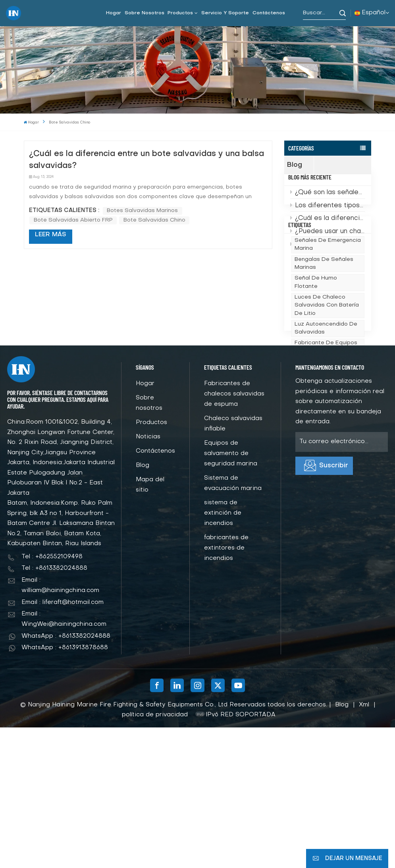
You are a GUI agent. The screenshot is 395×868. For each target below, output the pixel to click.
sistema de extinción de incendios (223, 654)
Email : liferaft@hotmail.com (63, 743)
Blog (300, 165)
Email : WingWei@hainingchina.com (64, 760)
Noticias (148, 578)
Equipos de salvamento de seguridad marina (231, 594)
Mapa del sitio (150, 626)
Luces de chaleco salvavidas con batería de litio (327, 368)
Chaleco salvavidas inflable (233, 565)
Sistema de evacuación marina (233, 624)
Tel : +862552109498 (52, 697)
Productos (180, 13)
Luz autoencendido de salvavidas (326, 391)
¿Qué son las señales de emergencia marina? (328, 206)
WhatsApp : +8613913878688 (65, 789)
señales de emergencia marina (328, 308)
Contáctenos (269, 13)
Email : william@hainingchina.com (60, 726)
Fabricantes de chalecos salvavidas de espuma (234, 535)
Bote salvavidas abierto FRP (73, 220)
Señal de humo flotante (316, 345)
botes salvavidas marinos (142, 211)
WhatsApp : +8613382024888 (66, 777)
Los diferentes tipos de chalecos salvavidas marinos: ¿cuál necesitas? (328, 218)
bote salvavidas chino (154, 220)
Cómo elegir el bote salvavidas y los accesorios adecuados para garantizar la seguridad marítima (328, 257)
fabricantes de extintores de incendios (226, 689)
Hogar (114, 13)
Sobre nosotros (145, 13)
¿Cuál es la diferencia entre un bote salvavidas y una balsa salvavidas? (328, 231)
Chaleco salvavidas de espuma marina (327, 456)
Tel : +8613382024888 (54, 709)
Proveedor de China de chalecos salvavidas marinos (327, 433)
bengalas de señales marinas (324, 326)
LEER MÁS (51, 235)
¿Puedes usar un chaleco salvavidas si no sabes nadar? (328, 244)
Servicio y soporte (225, 13)
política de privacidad (155, 856)
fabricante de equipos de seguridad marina (326, 410)
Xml (364, 845)
